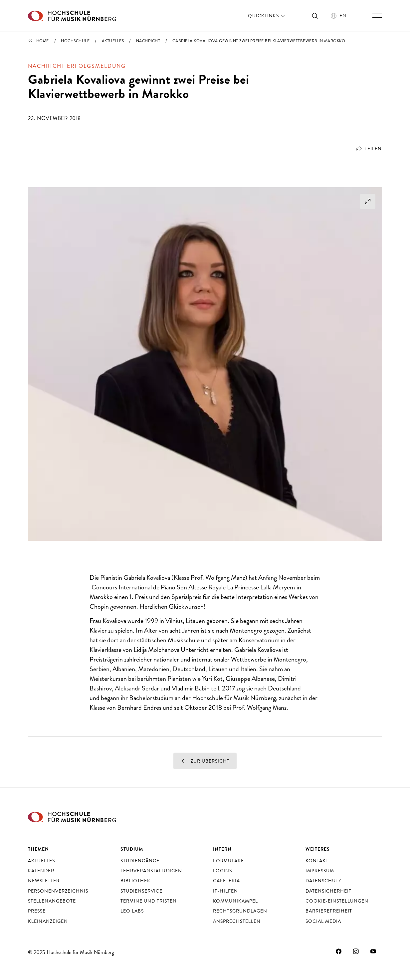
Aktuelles (113, 41)
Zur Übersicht (205, 761)
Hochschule (75, 41)
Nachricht (148, 41)
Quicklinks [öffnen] (267, 16)
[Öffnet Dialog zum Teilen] (366, 149)
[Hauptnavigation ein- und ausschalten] (377, 16)
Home (43, 41)
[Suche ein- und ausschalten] (315, 16)
